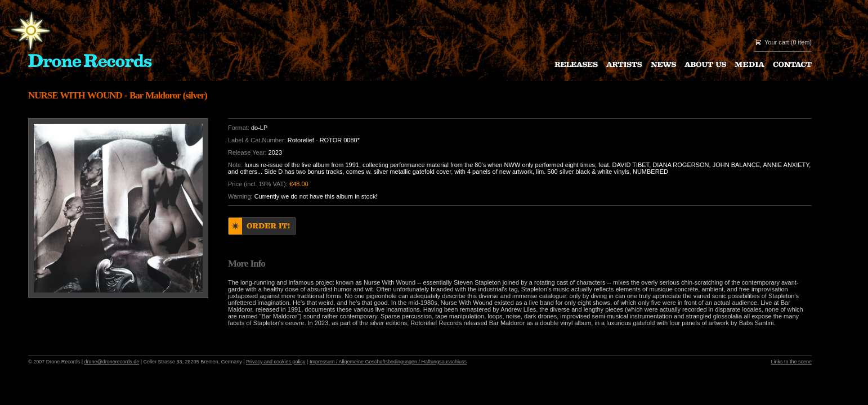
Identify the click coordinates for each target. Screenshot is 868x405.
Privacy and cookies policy (276, 362)
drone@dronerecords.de (112, 362)
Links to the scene (791, 362)
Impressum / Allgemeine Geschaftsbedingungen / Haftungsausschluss (388, 362)
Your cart (777, 42)
